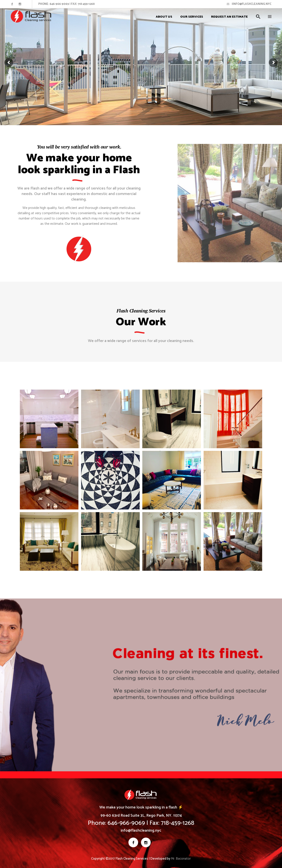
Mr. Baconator (181, 859)
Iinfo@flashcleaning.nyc (249, 4)
